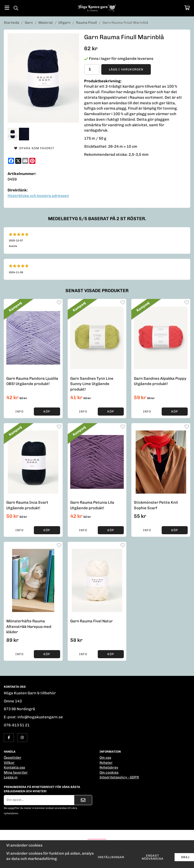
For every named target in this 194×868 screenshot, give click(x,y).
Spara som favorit (34, 148)
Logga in (11, 777)
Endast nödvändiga (153, 857)
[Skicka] (83, 800)
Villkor (9, 762)
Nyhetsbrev (109, 767)
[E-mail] (25, 161)
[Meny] (7, 8)
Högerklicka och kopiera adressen (38, 196)
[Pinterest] (32, 161)
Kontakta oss (14, 767)
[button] (47, 412)
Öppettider (13, 757)
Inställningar (111, 857)
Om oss (105, 757)
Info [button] (19, 412)
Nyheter (106, 762)
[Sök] (16, 8)
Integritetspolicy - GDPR (119, 777)
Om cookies (109, 772)
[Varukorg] (187, 8)
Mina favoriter (16, 772)
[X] (18, 161)
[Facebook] (11, 161)
